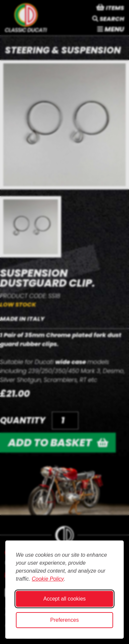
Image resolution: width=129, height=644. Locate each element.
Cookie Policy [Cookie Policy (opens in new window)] (48, 579)
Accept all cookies (64, 599)
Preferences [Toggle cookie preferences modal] (64, 620)
